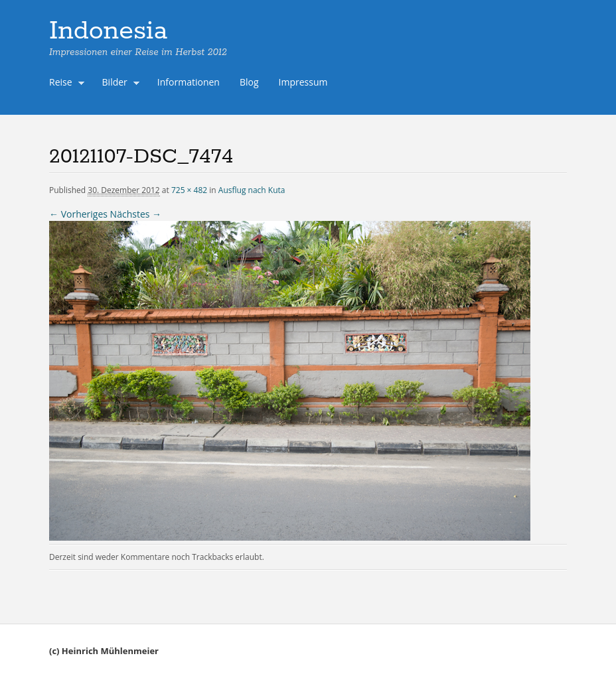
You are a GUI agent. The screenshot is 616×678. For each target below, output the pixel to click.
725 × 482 (189, 190)
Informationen (189, 82)
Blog (249, 82)
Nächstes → (136, 214)
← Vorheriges (78, 214)
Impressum (303, 82)
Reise (64, 84)
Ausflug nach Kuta (252, 190)
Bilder (118, 84)
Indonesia (108, 31)
